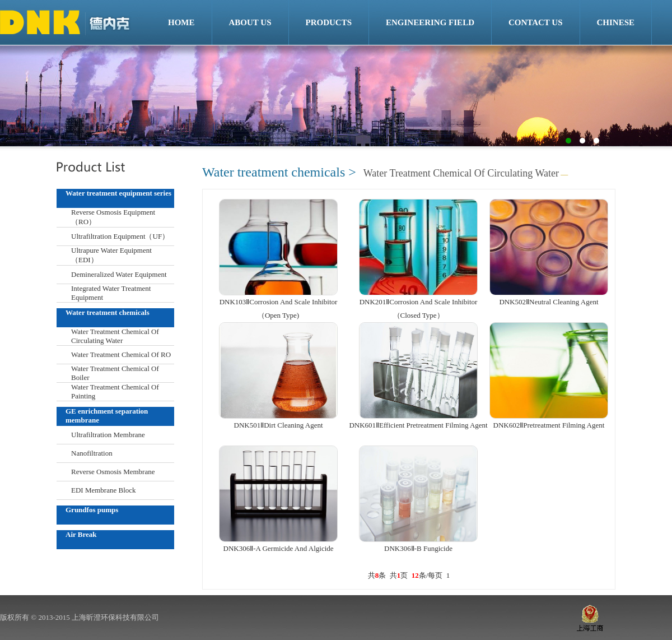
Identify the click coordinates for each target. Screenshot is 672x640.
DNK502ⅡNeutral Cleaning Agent (549, 302)
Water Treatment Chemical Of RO (121, 354)
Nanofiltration (92, 453)
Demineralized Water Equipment (119, 274)
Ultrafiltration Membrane (108, 435)
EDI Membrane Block (104, 490)
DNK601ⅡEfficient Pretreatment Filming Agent (418, 425)
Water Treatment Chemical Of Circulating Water (115, 336)
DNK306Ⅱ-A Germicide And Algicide (279, 548)
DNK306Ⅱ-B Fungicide (418, 548)
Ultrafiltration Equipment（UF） (120, 236)
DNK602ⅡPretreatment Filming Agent (549, 425)
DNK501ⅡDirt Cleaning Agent (279, 425)
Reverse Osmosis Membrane (113, 472)
